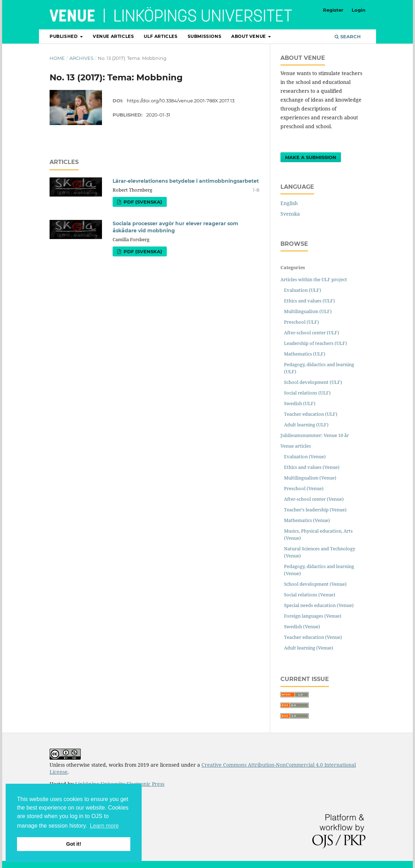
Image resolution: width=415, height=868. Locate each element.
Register (333, 10)
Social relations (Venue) (310, 595)
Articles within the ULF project (314, 279)
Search (348, 36)
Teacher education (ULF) (311, 414)
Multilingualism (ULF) (308, 311)
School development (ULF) (313, 382)
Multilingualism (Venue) (310, 478)
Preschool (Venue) (304, 488)
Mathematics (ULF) (305, 354)
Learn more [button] (104, 826)
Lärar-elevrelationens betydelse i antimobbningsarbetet (186, 181)
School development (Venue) (315, 584)
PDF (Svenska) (142, 202)
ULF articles (161, 36)
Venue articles (113, 36)
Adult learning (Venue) (309, 648)
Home (57, 58)
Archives (81, 58)
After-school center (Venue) (314, 499)
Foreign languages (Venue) (313, 616)
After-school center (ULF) (312, 333)
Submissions (205, 36)
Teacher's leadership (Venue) (315, 510)
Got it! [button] (74, 844)
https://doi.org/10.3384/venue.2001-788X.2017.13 (181, 101)
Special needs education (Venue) (319, 605)
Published (64, 36)
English (289, 203)
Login (359, 10)
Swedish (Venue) (302, 626)
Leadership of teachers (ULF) (315, 343)
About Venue (249, 36)
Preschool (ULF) (302, 322)
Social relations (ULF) (307, 393)
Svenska (290, 214)
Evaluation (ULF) (303, 290)
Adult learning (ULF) (306, 425)
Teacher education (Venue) (313, 637)
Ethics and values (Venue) (312, 467)
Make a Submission (311, 157)
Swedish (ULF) (300, 403)
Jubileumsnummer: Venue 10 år (315, 435)
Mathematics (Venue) (307, 520)
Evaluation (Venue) (305, 456)
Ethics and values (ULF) (309, 301)
